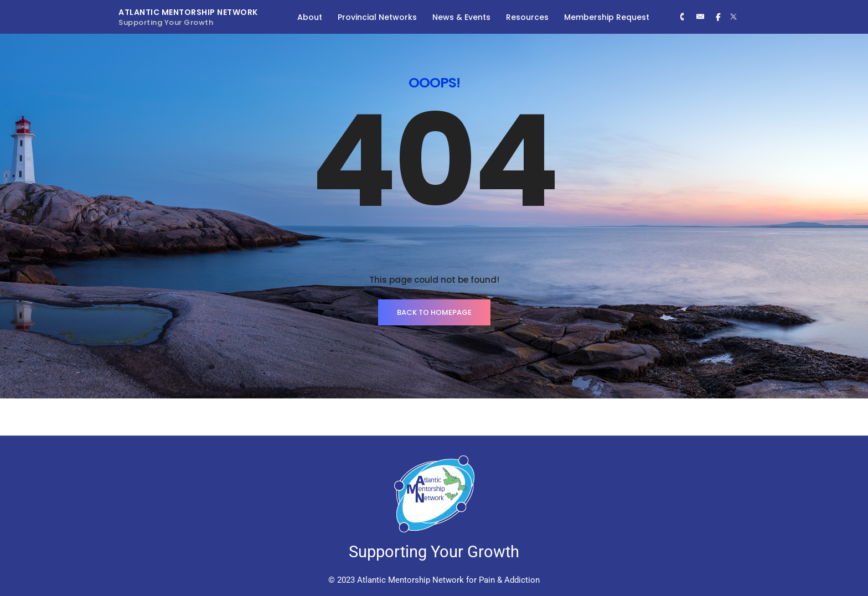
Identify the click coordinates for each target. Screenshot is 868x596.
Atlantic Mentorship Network (188, 12)
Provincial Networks (377, 17)
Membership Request (607, 17)
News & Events (461, 17)
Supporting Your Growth (166, 22)
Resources (527, 17)
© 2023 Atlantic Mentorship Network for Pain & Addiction (434, 580)
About (310, 17)
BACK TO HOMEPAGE (434, 312)
